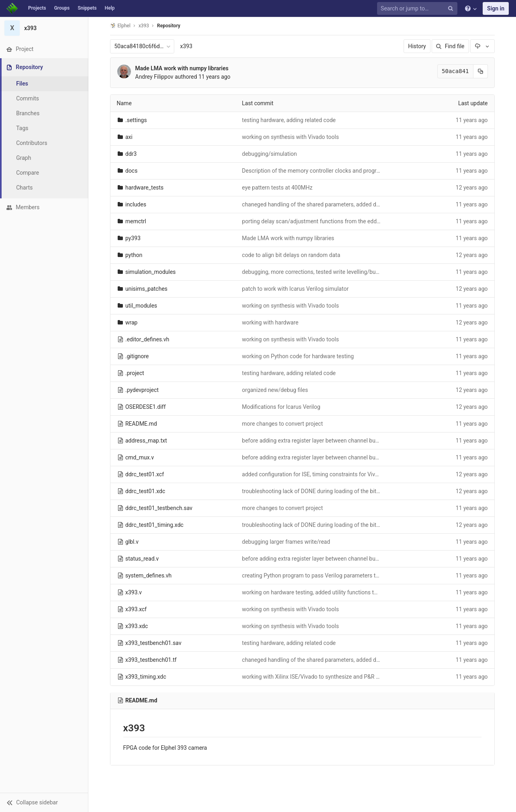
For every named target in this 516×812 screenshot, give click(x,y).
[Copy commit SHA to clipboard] (481, 71)
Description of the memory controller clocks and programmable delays (330, 171)
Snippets (87, 8)
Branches (28, 113)
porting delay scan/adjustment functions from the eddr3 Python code (328, 221)
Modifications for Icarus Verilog (281, 407)
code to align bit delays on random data (291, 255)
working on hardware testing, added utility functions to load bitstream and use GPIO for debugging (364, 592)
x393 (187, 46)
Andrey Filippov (154, 77)
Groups (62, 8)
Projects (37, 8)
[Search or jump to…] (418, 9)
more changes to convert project (282, 424)
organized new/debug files (275, 390)
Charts (24, 188)
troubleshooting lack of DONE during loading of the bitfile (313, 491)
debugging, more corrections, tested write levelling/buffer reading (323, 272)
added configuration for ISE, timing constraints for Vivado (313, 474)
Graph (23, 158)
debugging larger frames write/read (286, 542)
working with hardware (270, 322)
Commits (28, 98)
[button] (44, 802)
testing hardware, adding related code (289, 120)
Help (110, 8)
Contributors (32, 143)
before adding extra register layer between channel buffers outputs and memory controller (354, 441)
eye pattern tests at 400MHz (277, 188)
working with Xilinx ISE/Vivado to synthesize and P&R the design (322, 677)
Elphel (120, 26)
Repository (169, 26)
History (417, 46)
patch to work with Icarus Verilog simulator (296, 289)
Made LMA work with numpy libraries (182, 68)
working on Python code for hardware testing (298, 356)
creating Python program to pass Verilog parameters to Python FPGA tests (335, 575)
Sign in (496, 8)
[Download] (482, 46)
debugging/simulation (270, 154)
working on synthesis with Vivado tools (291, 137)
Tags (22, 128)
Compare (28, 173)
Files (22, 84)
